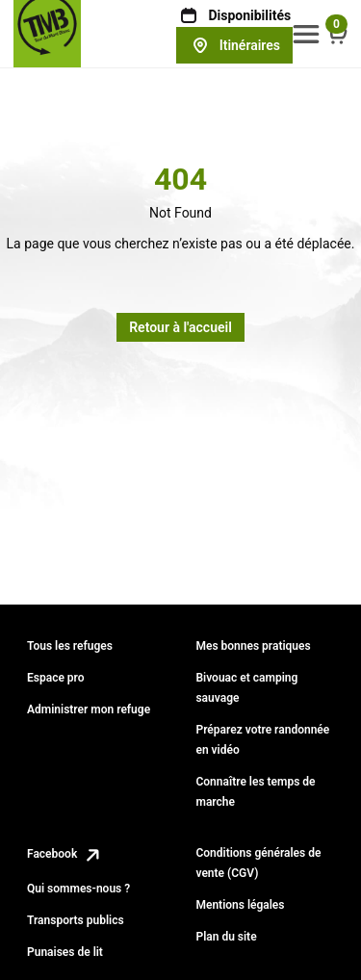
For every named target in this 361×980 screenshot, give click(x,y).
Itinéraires (234, 45)
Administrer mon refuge (89, 709)
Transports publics (76, 920)
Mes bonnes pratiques (253, 646)
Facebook (65, 854)
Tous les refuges (70, 646)
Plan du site (226, 937)
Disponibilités (234, 15)
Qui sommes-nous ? (78, 889)
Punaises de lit (65, 952)
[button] (306, 34)
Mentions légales (240, 905)
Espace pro (56, 678)
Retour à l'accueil (180, 327)
